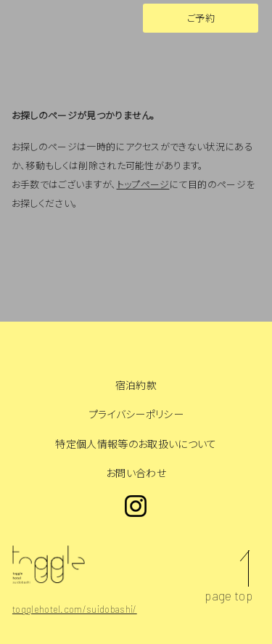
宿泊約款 (136, 385)
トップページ (143, 184)
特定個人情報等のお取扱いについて (136, 444)
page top (228, 595)
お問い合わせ (136, 473)
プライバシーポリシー (136, 414)
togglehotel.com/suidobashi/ (75, 609)
